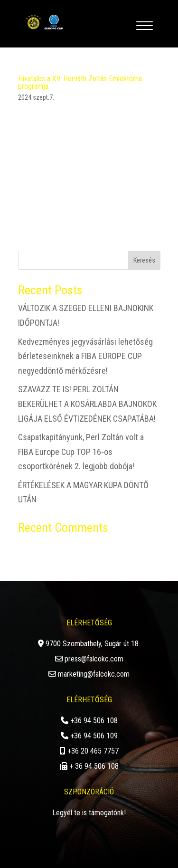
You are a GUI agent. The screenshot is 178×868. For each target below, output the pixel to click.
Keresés (144, 260)
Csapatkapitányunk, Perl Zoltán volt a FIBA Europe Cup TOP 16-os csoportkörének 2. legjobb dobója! (81, 452)
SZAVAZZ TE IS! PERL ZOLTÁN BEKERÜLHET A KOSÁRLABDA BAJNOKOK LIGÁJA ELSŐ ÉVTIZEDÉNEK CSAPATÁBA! (87, 404)
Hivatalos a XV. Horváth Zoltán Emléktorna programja (80, 82)
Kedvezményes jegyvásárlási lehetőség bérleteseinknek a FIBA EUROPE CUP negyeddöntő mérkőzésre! (85, 356)
